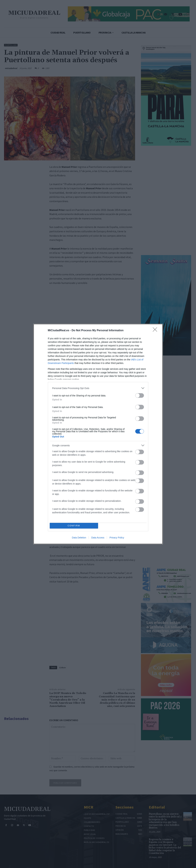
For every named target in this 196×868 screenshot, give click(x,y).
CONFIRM (74, 526)
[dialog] (98, 434)
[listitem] (98, 388)
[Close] (156, 331)
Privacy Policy (117, 538)
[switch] (140, 395)
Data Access (98, 538)
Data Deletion (79, 538)
